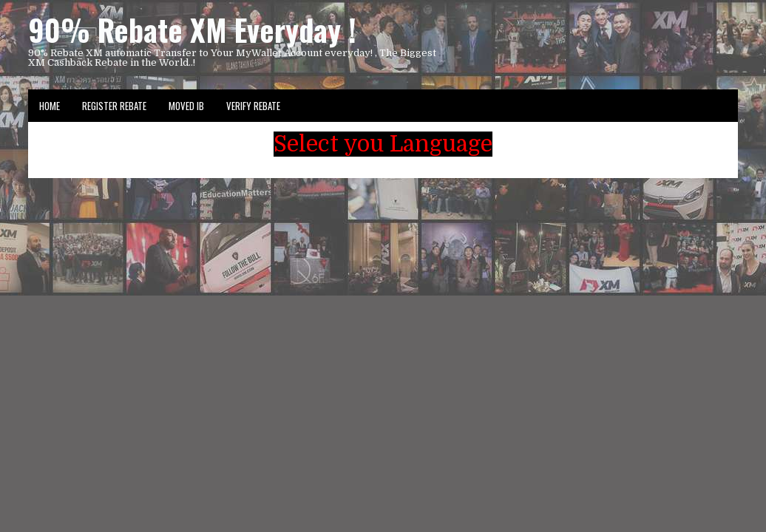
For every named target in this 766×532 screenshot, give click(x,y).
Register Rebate (114, 106)
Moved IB (186, 106)
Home (50, 106)
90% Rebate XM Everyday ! (192, 30)
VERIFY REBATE (253, 106)
